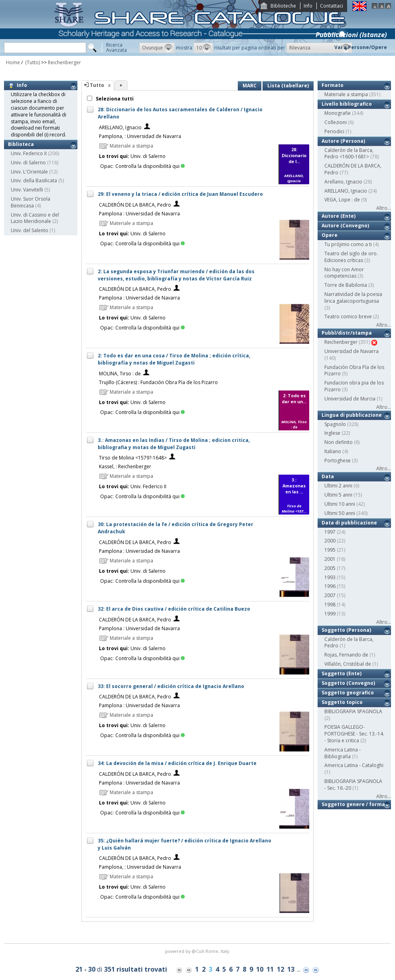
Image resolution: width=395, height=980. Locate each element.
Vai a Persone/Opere (361, 47)
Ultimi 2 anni (338, 486)
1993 (330, 577)
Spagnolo (335, 424)
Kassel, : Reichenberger (125, 466)
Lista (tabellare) (288, 86)
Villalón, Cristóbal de (348, 664)
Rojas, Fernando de (346, 655)
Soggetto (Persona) (346, 630)
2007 (330, 595)
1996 (330, 586)
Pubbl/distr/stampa (347, 333)
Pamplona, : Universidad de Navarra (140, 136)
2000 (330, 541)
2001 (330, 559)
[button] (157, 48)
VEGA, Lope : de (342, 200)
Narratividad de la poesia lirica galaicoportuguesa (353, 298)
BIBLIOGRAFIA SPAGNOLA (353, 711)
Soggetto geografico (348, 693)
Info (308, 6)
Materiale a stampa (346, 94)
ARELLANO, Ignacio (120, 127)
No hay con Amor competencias (344, 273)
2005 (330, 568)
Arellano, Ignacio (343, 182)
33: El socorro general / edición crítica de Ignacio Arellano (171, 686)
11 (270, 969)
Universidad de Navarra (352, 351)
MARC (250, 86)
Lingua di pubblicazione (352, 415)
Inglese (332, 433)
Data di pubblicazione (349, 523)
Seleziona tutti (114, 99)
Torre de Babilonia (346, 285)
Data (328, 476)
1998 (330, 604)
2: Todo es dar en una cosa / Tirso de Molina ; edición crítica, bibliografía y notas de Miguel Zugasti (174, 359)
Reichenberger (64, 62)
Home (13, 62)
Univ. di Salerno (28, 163)
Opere (330, 235)
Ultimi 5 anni (338, 495)
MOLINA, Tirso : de (120, 374)
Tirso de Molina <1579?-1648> (133, 458)
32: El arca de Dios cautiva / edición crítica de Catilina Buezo (174, 609)
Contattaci (332, 6)
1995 (330, 550)
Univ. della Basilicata (34, 180)
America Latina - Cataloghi (354, 765)
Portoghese (338, 460)
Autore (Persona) (343, 141)
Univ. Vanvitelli (27, 190)
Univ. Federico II (29, 153)
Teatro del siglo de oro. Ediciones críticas (351, 257)
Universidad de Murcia (350, 399)
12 (280, 969)
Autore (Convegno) (345, 226)
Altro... (384, 208)
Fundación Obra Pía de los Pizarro (354, 371)
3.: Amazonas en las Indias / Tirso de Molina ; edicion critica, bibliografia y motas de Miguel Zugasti (174, 444)
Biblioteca (21, 144)
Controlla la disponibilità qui (150, 166)
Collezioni (336, 122)
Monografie (338, 113)
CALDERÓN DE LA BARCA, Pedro (135, 205)
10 (260, 969)
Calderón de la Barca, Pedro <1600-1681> (349, 154)
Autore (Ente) (339, 216)
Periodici (334, 131)
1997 (330, 532)
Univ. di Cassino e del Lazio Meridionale (35, 218)
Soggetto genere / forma (353, 804)
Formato (333, 85)
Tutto (97, 85)
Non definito (339, 442)
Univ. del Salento (30, 230)
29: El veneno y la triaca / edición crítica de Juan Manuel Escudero (180, 194)
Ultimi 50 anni (340, 513)
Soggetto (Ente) (342, 673)
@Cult (198, 951)
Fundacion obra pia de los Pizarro (354, 386)
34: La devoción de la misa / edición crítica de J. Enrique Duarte (177, 763)
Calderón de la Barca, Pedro (349, 643)
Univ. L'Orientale (29, 172)
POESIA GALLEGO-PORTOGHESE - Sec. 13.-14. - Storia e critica (354, 734)
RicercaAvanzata (117, 47)
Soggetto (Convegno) (348, 683)
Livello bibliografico (347, 104)
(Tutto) (32, 62)
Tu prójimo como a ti (348, 244)
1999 (330, 614)
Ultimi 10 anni (340, 504)
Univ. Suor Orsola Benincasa (31, 202)
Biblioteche (283, 6)
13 (291, 969)
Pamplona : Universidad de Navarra (139, 214)
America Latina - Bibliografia (343, 753)
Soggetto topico (342, 702)
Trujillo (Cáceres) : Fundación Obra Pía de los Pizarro (158, 382)
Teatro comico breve (348, 316)
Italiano (333, 451)
